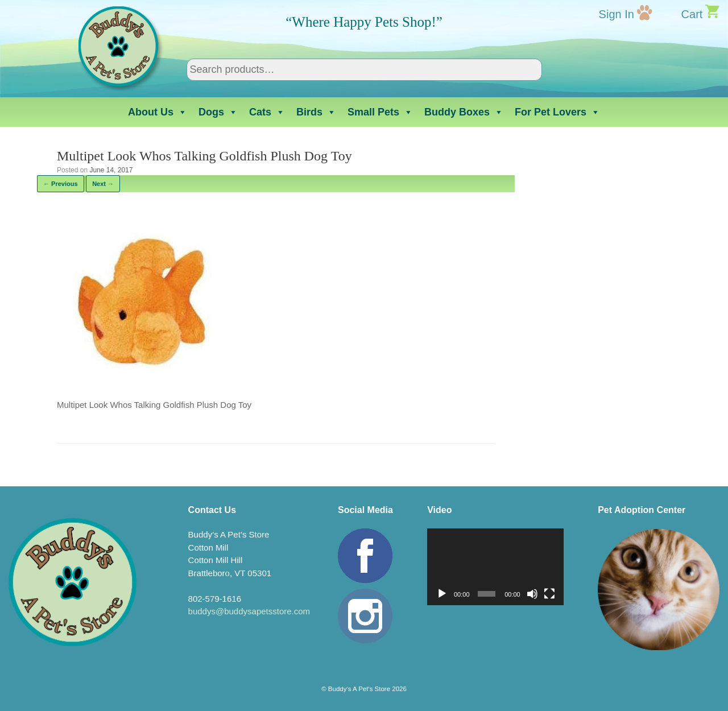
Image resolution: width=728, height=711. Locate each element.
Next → (103, 184)
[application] (495, 567)
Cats (267, 112)
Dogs (218, 112)
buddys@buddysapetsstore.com (249, 611)
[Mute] (532, 594)
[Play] (442, 594)
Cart (692, 14)
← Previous (61, 184)
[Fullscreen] (549, 594)
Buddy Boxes (464, 112)
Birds (316, 112)
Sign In (617, 14)
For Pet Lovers (557, 112)
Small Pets (380, 112)
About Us (158, 112)
